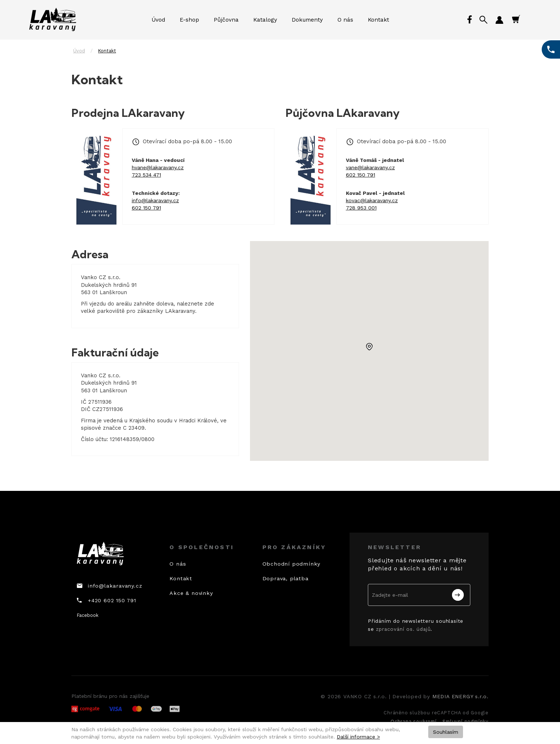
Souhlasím (446, 732)
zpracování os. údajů (403, 629)
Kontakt (378, 20)
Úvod (158, 20)
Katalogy (265, 20)
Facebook (88, 615)
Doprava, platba (285, 578)
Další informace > (358, 737)
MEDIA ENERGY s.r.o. (460, 696)
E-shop (189, 20)
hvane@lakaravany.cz (158, 167)
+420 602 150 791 (112, 600)
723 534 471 (146, 175)
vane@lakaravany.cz (370, 167)
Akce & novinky (191, 593)
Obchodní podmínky (292, 564)
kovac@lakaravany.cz (372, 200)
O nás (345, 20)
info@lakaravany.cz (155, 200)
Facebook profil (470, 20)
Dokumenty (307, 20)
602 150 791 (146, 208)
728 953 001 (361, 208)
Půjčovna (226, 20)
